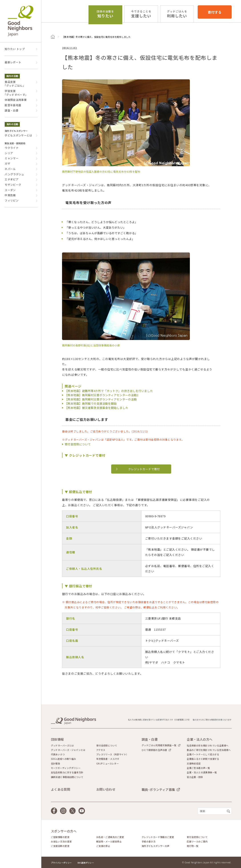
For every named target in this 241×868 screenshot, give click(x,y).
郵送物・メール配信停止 (109, 842)
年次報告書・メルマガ (108, 759)
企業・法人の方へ (200, 739)
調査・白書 (12, 110)
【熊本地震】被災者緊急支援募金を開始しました (96, 408)
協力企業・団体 (195, 777)
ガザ (7, 164)
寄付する (215, 12)
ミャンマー (12, 158)
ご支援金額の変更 (60, 846)
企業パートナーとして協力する (203, 754)
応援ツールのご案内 (197, 842)
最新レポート (13, 62)
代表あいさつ (58, 754)
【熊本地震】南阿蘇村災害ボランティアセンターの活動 (101, 399)
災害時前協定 (194, 764)
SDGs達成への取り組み (63, 759)
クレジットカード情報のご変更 (158, 837)
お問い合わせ (106, 789)
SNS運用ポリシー (86, 863)
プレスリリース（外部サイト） (112, 754)
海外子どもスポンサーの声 (156, 846)
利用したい (177, 14)
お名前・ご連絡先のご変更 (110, 837)
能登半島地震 (13, 105)
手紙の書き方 (149, 842)
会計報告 (56, 764)
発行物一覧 (193, 846)
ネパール (10, 169)
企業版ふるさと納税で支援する (203, 759)
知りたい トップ (15, 49)
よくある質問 (61, 789)
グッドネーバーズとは (62, 746)
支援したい (141, 14)
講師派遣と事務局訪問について (67, 777)
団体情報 (57, 739)
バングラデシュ (14, 174)
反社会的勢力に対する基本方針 (67, 772)
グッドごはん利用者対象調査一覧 (159, 745)
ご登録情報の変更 (60, 837)
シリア (9, 153)
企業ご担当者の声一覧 (198, 768)
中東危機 (10, 195)
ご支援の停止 (103, 846)
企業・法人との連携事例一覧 (202, 772)
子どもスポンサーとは (18, 135)
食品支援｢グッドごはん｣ (14, 84)
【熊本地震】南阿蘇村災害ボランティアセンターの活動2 (101, 395)
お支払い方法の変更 (61, 842)
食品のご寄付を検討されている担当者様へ (209, 750)
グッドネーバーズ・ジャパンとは (68, 750)
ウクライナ (12, 148)
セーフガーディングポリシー (66, 768)
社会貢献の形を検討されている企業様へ (208, 746)
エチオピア (12, 179)
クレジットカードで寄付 (144, 469)
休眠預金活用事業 (16, 100)
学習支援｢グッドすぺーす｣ (16, 93)
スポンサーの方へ (64, 831)
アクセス (101, 750)
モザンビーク (13, 185)
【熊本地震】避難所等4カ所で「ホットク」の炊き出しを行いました (109, 391)
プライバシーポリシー (61, 863)
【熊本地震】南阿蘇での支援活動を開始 (91, 403)
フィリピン (12, 200)
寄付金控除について (78, 444)
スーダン (10, 190)
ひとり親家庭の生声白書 (154, 750)
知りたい (105, 14)
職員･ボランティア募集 (158, 790)
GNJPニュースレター (107, 764)
